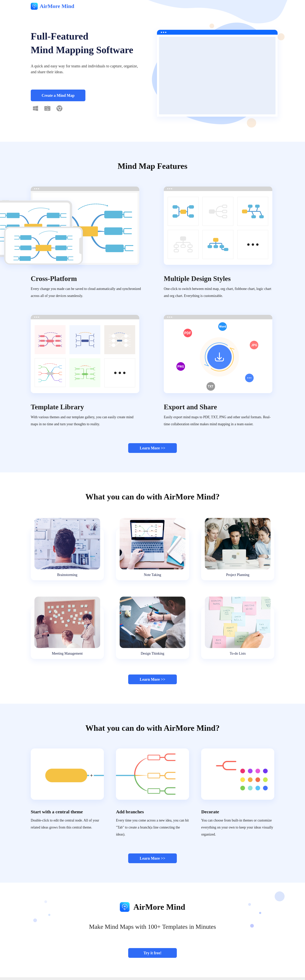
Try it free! (153, 953)
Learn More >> (152, 448)
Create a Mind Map (58, 95)
